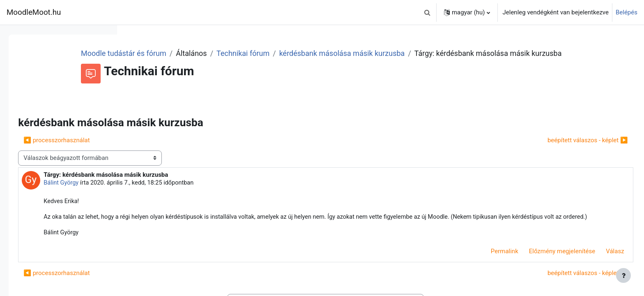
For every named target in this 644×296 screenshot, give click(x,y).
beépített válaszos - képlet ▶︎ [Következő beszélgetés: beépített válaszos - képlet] (569, 151)
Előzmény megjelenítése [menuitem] (544, 273)
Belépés (627, 12)
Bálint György (177, 194)
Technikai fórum (344, 53)
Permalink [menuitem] (486, 273)
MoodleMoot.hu (34, 12)
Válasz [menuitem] (597, 273)
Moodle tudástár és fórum (225, 53)
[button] (428, 12)
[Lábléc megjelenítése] (623, 275)
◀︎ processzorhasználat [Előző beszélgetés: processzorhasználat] (171, 151)
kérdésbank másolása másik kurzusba (444, 53)
